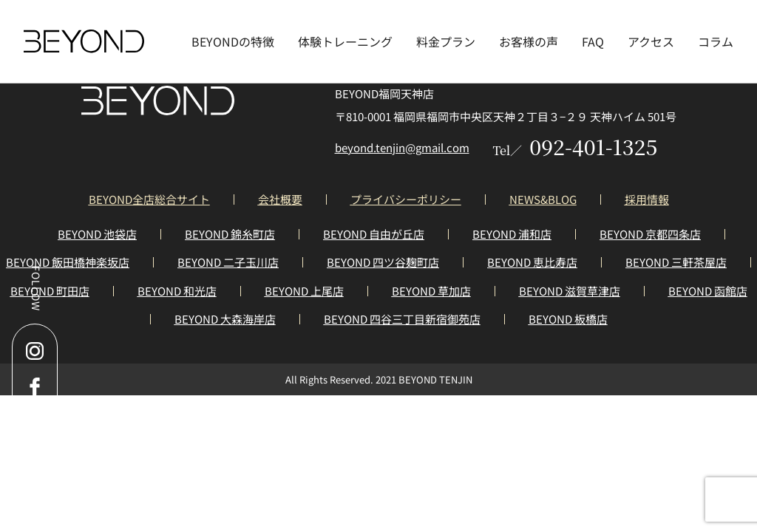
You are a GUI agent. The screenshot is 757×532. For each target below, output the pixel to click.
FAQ (593, 41)
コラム (716, 41)
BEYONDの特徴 (233, 41)
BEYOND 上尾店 (304, 291)
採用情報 (647, 199)
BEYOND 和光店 (177, 291)
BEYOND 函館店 (708, 291)
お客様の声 (529, 41)
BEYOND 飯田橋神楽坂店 (68, 262)
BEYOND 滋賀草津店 (570, 291)
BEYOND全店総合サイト (149, 199)
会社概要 (280, 199)
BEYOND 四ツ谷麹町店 (383, 262)
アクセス (651, 41)
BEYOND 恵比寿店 (532, 262)
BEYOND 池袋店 (97, 234)
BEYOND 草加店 (431, 291)
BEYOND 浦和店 (512, 234)
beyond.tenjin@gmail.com (402, 147)
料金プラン (446, 41)
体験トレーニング (345, 41)
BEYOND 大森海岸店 (225, 319)
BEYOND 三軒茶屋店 (676, 262)
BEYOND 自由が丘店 (374, 234)
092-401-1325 (576, 146)
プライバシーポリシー (406, 199)
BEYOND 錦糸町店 (230, 234)
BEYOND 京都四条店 (650, 234)
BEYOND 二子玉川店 (228, 262)
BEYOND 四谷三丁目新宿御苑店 (402, 319)
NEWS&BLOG (543, 199)
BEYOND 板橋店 (568, 319)
